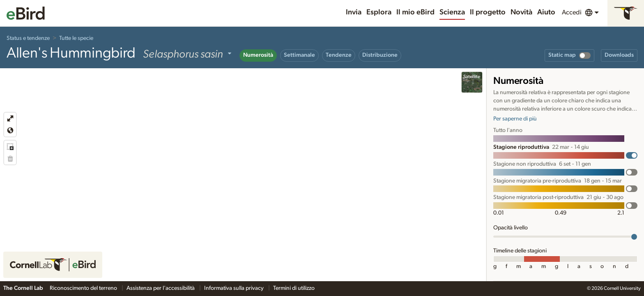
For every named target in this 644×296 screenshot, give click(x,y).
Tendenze (339, 55)
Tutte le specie (76, 38)
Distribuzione (380, 55)
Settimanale (299, 55)
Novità (521, 12)
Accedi (572, 12)
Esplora (379, 12)
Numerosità (258, 55)
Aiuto (546, 12)
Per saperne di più (515, 119)
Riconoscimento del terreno (84, 288)
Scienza (452, 12)
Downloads (619, 55)
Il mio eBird (415, 12)
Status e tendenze (28, 38)
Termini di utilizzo (294, 288)
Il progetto (488, 12)
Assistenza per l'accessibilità (161, 288)
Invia (354, 12)
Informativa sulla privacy (235, 288)
